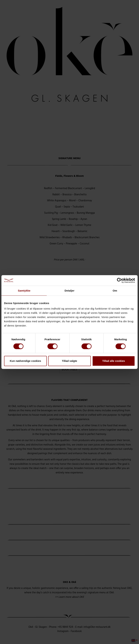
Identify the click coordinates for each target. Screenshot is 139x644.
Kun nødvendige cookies (25, 361)
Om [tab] (115, 291)
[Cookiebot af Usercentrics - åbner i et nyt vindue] (120, 280)
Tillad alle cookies (114, 361)
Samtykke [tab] (24, 291)
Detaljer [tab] (69, 291)
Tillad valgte (69, 361)
